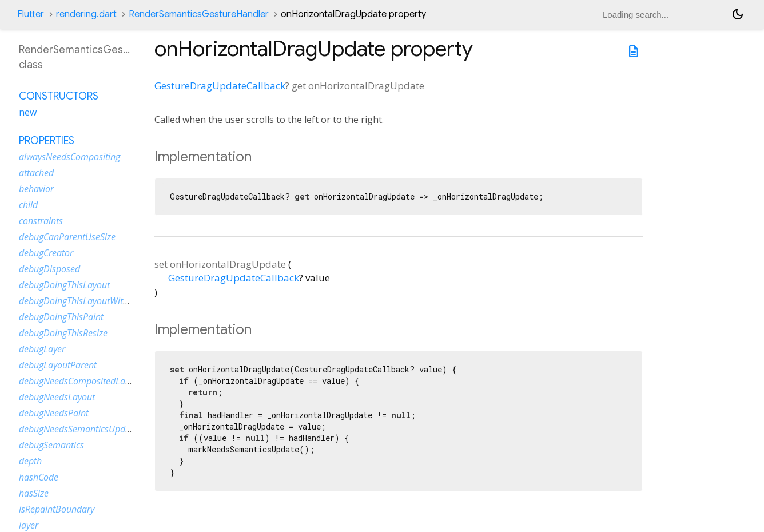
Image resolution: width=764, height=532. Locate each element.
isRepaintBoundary (57, 509)
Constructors (59, 96)
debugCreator (46, 253)
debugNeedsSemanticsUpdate (78, 429)
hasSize (34, 493)
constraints (41, 221)
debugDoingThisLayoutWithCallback (90, 301)
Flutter (31, 14)
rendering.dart (86, 14)
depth (30, 461)
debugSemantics (51, 445)
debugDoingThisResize (63, 333)
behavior (36, 189)
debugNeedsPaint (54, 413)
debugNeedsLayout (57, 397)
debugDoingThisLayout (64, 285)
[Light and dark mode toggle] (738, 14)
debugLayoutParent (58, 365)
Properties (47, 141)
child (28, 205)
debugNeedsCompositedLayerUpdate (93, 381)
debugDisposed (49, 269)
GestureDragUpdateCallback (220, 86)
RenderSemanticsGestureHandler (199, 14)
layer (29, 525)
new (28, 112)
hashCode (39, 477)
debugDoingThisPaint (61, 317)
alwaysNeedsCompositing (69, 157)
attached (36, 173)
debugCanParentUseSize (67, 237)
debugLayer (42, 349)
